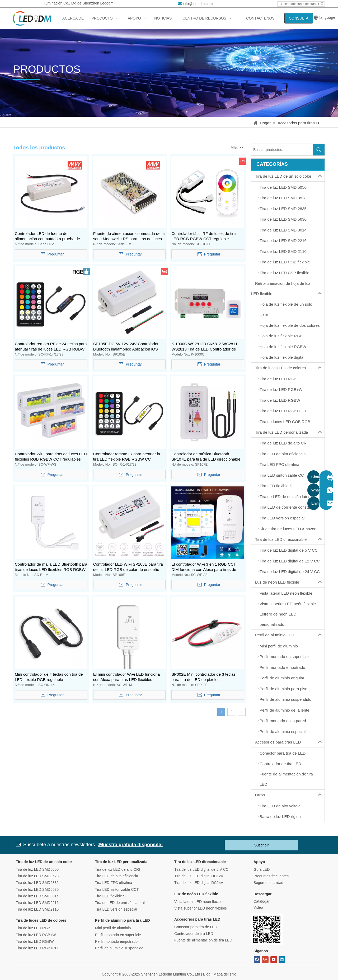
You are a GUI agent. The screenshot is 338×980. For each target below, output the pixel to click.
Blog (207, 974)
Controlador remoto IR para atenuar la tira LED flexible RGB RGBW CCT (127, 456)
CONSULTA (299, 18)
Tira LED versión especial (116, 909)
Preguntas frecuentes (271, 876)
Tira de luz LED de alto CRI (118, 869)
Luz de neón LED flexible (290, 582)
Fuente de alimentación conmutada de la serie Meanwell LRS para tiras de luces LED (129, 236)
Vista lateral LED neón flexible (199, 902)
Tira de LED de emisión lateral (120, 903)
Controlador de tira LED (194, 934)
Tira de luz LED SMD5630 (37, 889)
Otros (290, 795)
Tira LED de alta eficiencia (117, 876)
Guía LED (262, 869)
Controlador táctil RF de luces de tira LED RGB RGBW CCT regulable (203, 236)
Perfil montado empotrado (116, 941)
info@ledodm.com (198, 4)
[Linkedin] (282, 960)
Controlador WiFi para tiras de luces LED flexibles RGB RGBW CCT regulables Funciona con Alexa (51, 457)
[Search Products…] (282, 150)
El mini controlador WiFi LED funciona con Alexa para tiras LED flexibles (127, 677)
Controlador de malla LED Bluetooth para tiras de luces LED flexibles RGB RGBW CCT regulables (51, 567)
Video (258, 907)
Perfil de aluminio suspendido (119, 948)
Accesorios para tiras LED (290, 742)
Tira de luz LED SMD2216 (37, 903)
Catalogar (262, 901)
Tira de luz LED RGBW (35, 941)
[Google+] (265, 960)
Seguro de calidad (268, 883)
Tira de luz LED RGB (33, 928)
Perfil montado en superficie (118, 935)
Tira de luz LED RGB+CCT (38, 948)
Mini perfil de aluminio (113, 928)
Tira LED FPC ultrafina (114, 883)
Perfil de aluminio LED (290, 635)
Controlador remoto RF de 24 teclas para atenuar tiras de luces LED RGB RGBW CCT (51, 347)
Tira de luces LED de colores (290, 368)
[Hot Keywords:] (322, 4)
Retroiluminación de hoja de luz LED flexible (288, 288)
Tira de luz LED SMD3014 (37, 896)
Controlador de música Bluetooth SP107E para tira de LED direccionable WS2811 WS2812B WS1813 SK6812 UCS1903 (206, 457)
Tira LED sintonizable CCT (117, 889)
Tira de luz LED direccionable (290, 539)
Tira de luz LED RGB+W (36, 935)
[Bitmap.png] (267, 929)
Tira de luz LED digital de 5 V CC (201, 869)
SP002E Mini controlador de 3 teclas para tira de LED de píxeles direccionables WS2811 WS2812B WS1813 (203, 677)
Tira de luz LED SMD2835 (37, 883)
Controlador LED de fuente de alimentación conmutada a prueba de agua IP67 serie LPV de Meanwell (47, 236)
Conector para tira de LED (196, 927)
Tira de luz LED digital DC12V (199, 876)
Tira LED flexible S (110, 896)
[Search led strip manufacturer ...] (299, 4)
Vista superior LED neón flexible (201, 908)
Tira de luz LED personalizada (290, 432)
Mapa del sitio (225, 974)
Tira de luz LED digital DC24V (199, 883)
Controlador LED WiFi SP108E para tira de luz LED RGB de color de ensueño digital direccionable (128, 567)
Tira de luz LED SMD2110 (37, 909)
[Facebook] (257, 960)
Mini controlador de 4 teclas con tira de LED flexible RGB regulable (49, 677)
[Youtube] (274, 960)
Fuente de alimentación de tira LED (203, 940)
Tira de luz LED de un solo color (290, 176)
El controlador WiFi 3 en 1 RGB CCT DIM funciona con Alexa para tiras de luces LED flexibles (204, 567)
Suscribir (261, 845)
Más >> (237, 148)
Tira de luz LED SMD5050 (37, 869)
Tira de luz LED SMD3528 (37, 876)
